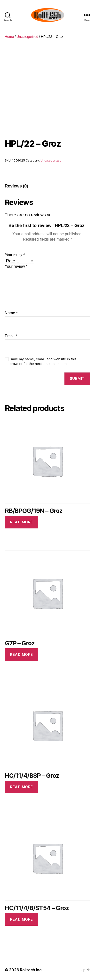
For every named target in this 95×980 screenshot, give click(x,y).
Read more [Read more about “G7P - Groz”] (21, 654)
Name (11, 313)
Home (9, 37)
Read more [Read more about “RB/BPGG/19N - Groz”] (21, 522)
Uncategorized (27, 37)
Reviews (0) (16, 186)
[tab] (16, 186)
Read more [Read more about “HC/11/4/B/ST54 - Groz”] (21, 919)
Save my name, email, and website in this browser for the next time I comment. (43, 361)
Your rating (15, 255)
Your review (16, 266)
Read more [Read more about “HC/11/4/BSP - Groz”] (21, 787)
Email (11, 336)
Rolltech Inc (31, 970)
